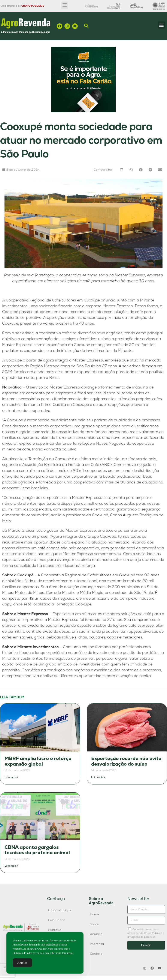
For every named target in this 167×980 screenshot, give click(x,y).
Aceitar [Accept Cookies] (22, 963)
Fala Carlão (57, 920)
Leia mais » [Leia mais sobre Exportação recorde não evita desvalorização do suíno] (98, 777)
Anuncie (96, 934)
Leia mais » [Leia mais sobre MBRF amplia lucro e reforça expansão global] (11, 777)
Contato (96, 954)
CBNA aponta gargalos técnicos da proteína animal (37, 850)
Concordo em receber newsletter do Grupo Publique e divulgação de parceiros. (146, 933)
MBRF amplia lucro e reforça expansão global (38, 761)
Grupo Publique (60, 910)
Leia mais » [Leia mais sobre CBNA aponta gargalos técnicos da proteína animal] (11, 866)
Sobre (94, 924)
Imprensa (97, 944)
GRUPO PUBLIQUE (33, 6)
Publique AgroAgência (58, 932)
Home (94, 914)
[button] (65, 5)
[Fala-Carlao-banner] (83, 111)
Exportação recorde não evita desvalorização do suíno (126, 761)
